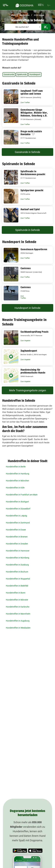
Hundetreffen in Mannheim (18, 614)
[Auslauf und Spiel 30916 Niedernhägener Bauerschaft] (27, 215)
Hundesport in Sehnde (27, 308)
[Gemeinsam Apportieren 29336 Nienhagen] (27, 255)
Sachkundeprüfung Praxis (35, 332)
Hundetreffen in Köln (15, 488)
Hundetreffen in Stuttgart (17, 502)
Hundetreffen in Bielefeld (17, 586)
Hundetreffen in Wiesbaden (18, 628)
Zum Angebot (25, 341)
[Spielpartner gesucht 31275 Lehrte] (27, 196)
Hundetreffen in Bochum (17, 572)
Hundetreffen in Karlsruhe (18, 607)
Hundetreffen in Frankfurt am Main (22, 495)
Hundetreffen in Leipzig (16, 516)
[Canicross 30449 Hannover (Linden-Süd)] (27, 274)
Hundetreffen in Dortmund (18, 523)
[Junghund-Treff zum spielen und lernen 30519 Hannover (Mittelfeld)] (27, 97)
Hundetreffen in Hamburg (18, 474)
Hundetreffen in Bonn (16, 593)
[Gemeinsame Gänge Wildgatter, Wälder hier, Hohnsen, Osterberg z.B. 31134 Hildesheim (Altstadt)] (27, 117)
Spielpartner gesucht (32, 190)
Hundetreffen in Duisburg (17, 565)
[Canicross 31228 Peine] (27, 293)
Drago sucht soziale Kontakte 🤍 (31, 133)
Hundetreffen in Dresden (17, 544)
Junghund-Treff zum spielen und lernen (32, 92)
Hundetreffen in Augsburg (18, 621)
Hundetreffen (25, 15)
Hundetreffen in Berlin (16, 467)
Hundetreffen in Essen (16, 530)
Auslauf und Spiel (30, 209)
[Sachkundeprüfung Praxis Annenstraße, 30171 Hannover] (27, 338)
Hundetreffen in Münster (17, 600)
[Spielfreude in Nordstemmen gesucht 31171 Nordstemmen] (27, 177)
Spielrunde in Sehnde (28, 230)
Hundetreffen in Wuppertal (18, 579)
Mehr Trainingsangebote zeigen (28, 390)
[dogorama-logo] (24, 5)
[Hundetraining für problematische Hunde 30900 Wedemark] (27, 376)
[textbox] (23, 27)
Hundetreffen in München (17, 481)
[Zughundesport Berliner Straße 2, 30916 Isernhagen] (27, 357)
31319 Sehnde (39, 15)
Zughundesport (29, 351)
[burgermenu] (6, 5)
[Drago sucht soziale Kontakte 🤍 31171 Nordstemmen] (27, 137)
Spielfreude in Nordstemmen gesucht (33, 173)
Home (13, 15)
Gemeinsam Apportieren (34, 249)
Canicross (26, 268)
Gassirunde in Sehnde (27, 152)
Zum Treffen (25, 103)
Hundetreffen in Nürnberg (18, 558)
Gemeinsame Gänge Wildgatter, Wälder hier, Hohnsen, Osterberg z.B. (34, 113)
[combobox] (23, 27)
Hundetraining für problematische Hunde (33, 371)
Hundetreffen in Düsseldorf (18, 509)
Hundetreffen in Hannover (18, 551)
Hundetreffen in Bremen (17, 537)
